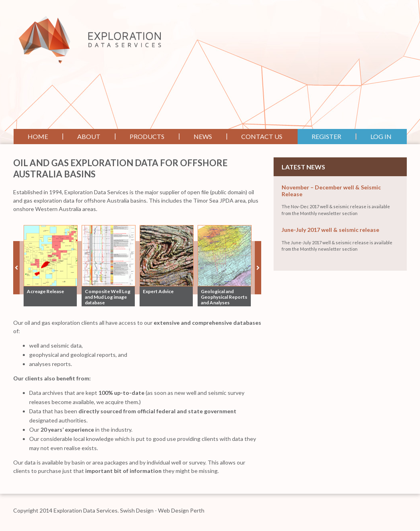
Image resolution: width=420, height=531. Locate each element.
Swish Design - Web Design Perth (162, 510)
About (89, 136)
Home (38, 136)
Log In (381, 136)
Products (147, 136)
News (203, 136)
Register (326, 136)
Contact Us (262, 136)
